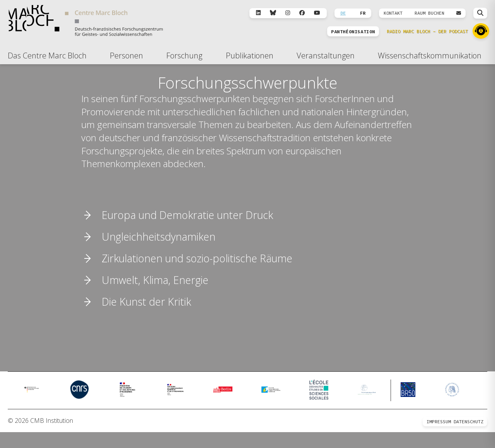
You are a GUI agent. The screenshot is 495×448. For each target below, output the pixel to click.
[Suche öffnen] (480, 13)
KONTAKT (393, 13)
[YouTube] (317, 13)
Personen (126, 56)
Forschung (184, 56)
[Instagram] (288, 13)
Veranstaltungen (326, 56)
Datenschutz (469, 437)
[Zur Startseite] (86, 22)
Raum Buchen (429, 13)
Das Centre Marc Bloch (47, 56)
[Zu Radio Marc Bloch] (481, 31)
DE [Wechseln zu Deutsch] (343, 13)
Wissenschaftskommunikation (430, 56)
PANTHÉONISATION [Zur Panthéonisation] (353, 32)
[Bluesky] (273, 13)
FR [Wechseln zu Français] (363, 13)
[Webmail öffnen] (459, 13)
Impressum (439, 437)
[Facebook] (302, 13)
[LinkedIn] (258, 13)
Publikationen (250, 56)
